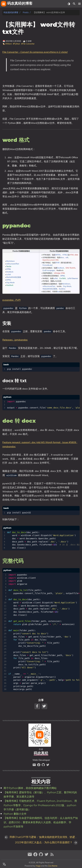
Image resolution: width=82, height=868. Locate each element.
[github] (44, 766)
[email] (35, 766)
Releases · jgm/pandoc (15, 340)
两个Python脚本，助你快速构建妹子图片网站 (30, 788)
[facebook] (39, 766)
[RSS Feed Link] (52, 856)
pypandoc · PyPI (11, 300)
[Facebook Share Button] (37, 706)
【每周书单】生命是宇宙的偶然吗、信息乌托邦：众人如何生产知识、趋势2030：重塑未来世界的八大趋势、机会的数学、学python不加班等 (41, 822)
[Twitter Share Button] (44, 706)
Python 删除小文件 (15, 814)
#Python (16, 44)
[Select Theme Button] (69, 4)
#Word (9, 44)
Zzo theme (53, 866)
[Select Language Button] (4, 864)
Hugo (38, 866)
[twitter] (48, 766)
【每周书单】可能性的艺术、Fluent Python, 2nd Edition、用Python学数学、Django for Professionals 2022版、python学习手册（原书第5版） (40, 805)
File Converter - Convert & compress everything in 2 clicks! (35, 52)
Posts (26, 13)
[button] (79, 4)
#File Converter (28, 44)
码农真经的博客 (11, 13)
